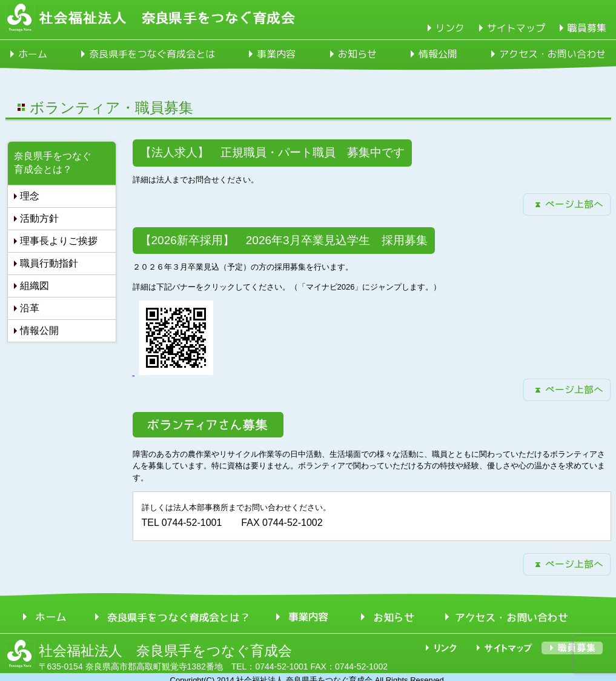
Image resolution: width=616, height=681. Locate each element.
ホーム (33, 54)
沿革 (30, 308)
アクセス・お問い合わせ (552, 54)
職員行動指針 (49, 263)
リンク (450, 28)
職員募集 (587, 28)
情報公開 (438, 54)
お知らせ (357, 54)
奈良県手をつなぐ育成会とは (152, 54)
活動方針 (39, 218)
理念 (30, 196)
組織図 (35, 286)
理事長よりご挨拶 (59, 241)
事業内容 (276, 54)
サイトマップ (516, 28)
